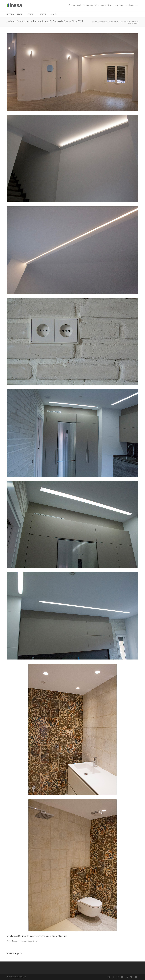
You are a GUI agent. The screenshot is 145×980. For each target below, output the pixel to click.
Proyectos (32, 14)
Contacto (53, 14)
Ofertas (43, 14)
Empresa (10, 14)
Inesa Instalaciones (99, 21)
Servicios (21, 14)
